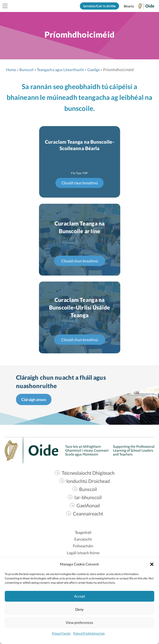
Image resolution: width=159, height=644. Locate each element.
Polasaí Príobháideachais (89, 633)
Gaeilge (94, 70)
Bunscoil (27, 70)
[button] (152, 564)
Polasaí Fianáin (61, 633)
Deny (79, 609)
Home (11, 70)
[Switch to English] (129, 6)
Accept (80, 596)
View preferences (79, 622)
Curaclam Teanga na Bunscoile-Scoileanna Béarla (79, 145)
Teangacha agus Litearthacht (60, 70)
